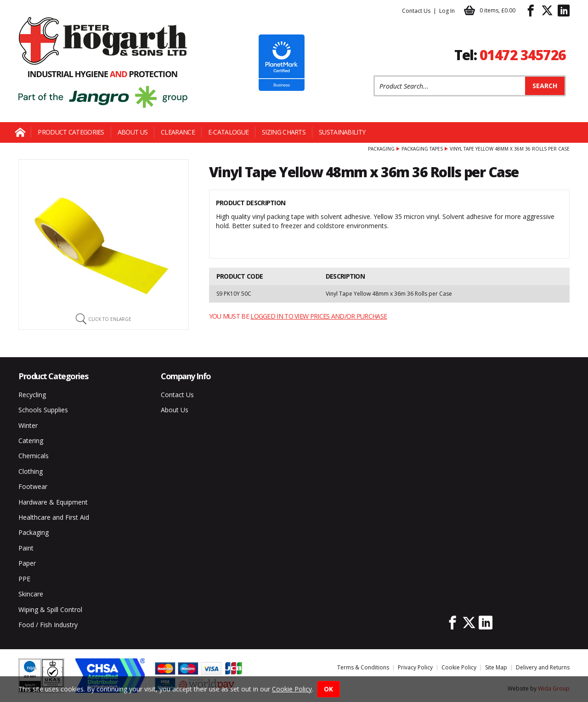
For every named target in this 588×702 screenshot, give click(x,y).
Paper (27, 563)
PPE (24, 579)
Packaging (381, 149)
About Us (133, 132)
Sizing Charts (284, 132)
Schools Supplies (43, 410)
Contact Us (416, 11)
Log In (447, 11)
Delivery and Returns (543, 667)
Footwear (33, 486)
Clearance (178, 132)
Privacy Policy (415, 667)
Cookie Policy (459, 667)
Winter (28, 425)
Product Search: (374, 76)
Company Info (186, 376)
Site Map (496, 667)
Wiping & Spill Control (50, 609)
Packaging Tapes (422, 149)
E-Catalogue (228, 132)
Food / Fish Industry (48, 625)
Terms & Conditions (363, 667)
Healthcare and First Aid (54, 517)
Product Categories (71, 132)
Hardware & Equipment (53, 502)
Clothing (31, 471)
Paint (26, 548)
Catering (31, 441)
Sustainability (342, 132)
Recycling (32, 395)
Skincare (31, 594)
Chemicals (34, 456)
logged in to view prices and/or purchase (319, 316)
